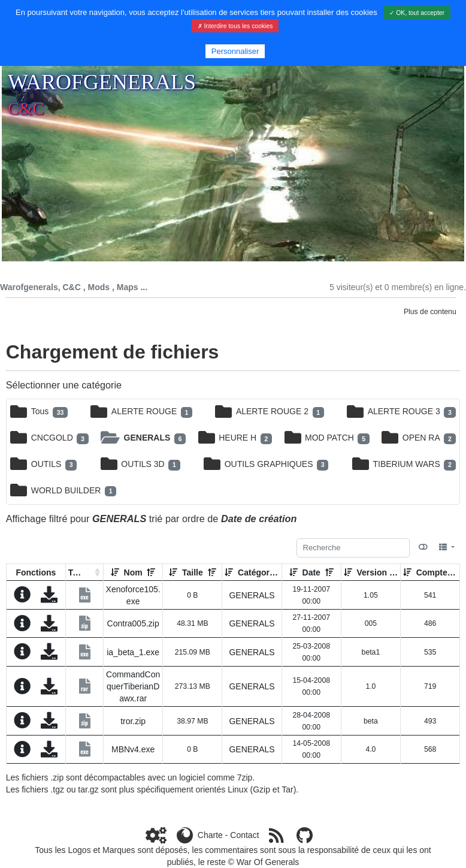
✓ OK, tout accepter (417, 13)
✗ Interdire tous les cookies (235, 26)
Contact (244, 835)
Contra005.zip (133, 623)
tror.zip (133, 721)
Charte (210, 835)
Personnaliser (235, 51)
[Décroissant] (151, 572)
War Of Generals (268, 862)
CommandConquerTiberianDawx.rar (133, 686)
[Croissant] (115, 572)
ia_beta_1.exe (133, 652)
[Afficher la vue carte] (423, 547)
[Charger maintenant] (49, 598)
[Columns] (447, 547)
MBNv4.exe (133, 749)
